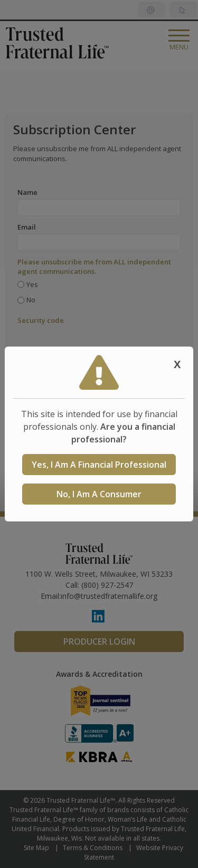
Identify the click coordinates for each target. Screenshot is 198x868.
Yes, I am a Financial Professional (99, 465)
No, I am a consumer (99, 494)
